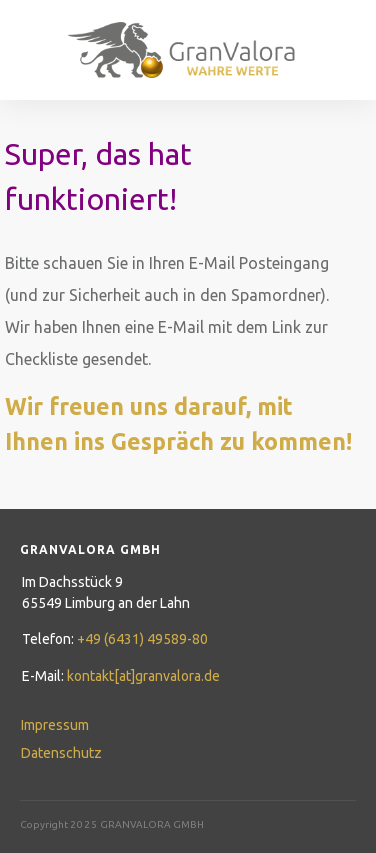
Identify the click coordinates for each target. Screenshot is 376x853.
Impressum (55, 725)
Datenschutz (61, 753)
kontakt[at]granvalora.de (143, 676)
